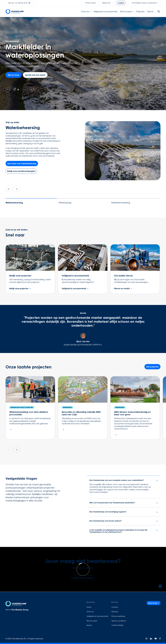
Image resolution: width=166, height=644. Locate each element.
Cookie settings (117, 625)
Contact (115, 607)
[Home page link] (15, 12)
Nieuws (150, 12)
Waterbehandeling (121, 203)
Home (89, 607)
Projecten (140, 12)
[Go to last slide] (9, 189)
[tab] (18, 90)
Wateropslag (65, 203)
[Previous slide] (8, 89)
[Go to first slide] (31, 89)
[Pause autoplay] (15, 89)
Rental (89, 625)
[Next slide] (17, 189)
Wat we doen (127, 12)
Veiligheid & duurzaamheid (105, 12)
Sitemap (115, 612)
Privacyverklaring (118, 616)
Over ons (86, 12)
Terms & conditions (119, 621)
